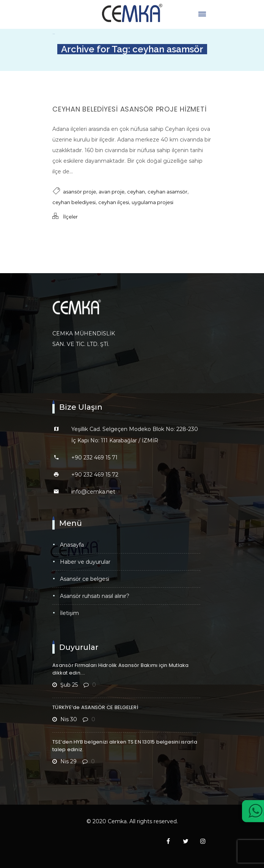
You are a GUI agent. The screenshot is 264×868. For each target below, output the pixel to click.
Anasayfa (72, 545)
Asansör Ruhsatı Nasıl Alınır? (95, 596)
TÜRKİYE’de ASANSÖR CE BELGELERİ (95, 707)
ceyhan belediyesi (74, 202)
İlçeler (70, 217)
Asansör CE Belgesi (85, 579)
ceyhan (136, 192)
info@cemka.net (93, 492)
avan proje (112, 192)
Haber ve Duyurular (85, 562)
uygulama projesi (152, 202)
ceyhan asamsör (167, 192)
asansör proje (79, 192)
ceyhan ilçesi (114, 202)
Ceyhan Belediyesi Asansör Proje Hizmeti (129, 109)
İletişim (69, 613)
